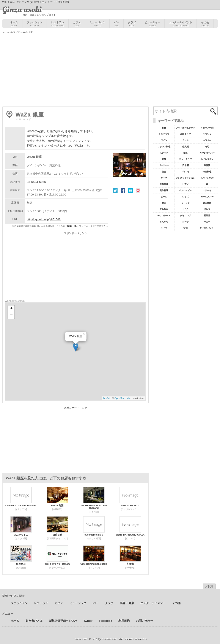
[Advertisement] (110, 70)
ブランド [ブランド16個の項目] (185, 172)
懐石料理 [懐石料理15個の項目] (207, 172)
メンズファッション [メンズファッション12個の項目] (185, 178)
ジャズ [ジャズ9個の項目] (185, 197)
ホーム (14, 24)
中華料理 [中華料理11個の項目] (164, 184)
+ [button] (11, 309)
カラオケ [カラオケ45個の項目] (207, 140)
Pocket (138, 191)
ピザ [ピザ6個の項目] (185, 209)
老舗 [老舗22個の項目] (164, 159)
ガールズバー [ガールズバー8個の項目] (207, 197)
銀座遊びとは (34, 621)
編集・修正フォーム (78, 226)
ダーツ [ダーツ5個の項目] (185, 222)
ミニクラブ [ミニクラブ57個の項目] (164, 134)
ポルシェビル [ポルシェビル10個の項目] (185, 190)
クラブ (132, 24)
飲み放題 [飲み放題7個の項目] (207, 203)
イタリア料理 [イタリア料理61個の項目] (207, 128)
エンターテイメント (181, 24)
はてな (130, 191)
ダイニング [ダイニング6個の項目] (185, 215)
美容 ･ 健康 (127, 603)
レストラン (58, 24)
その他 (205, 24)
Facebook (123, 191)
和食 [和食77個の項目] (164, 128)
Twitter (115, 191)
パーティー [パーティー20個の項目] (164, 165)
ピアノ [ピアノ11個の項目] (185, 184)
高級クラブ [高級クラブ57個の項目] (185, 134)
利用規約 (124, 621)
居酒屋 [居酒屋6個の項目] (207, 215)
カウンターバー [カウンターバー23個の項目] (207, 153)
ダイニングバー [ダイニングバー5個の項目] (207, 228)
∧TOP (209, 587)
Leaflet (107, 398)
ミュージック (97, 24)
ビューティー (152, 24)
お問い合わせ (145, 621)
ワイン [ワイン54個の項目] (164, 140)
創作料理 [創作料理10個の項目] (164, 190)
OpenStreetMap (123, 398)
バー (116, 24)
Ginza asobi (22, 10)
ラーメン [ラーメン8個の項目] (185, 203)
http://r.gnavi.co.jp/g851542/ (44, 219)
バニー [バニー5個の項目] (207, 222)
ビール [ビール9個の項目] (164, 197)
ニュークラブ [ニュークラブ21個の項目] (185, 159)
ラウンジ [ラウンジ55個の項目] (207, 134)
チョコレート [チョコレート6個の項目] (164, 215)
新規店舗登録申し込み (63, 621)
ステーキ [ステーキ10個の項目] (207, 190)
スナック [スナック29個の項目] (164, 153)
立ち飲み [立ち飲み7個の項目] (164, 209)
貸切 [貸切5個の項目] (185, 228)
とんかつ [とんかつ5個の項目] (164, 222)
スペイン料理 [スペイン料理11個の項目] (207, 178)
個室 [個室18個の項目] (164, 172)
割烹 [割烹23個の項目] (185, 153)
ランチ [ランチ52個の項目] (185, 140)
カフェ (77, 24)
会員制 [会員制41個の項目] (185, 147)
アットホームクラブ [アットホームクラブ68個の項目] (185, 128)
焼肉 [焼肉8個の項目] (164, 203)
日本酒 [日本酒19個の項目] (185, 165)
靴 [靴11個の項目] (207, 184)
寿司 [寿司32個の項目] (207, 147)
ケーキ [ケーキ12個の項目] (164, 178)
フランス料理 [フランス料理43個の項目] (164, 147)
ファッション (35, 24)
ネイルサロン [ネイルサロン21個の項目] (207, 159)
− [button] (11, 315)
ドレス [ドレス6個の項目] (207, 209)
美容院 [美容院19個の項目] (207, 165)
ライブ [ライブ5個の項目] (164, 228)
